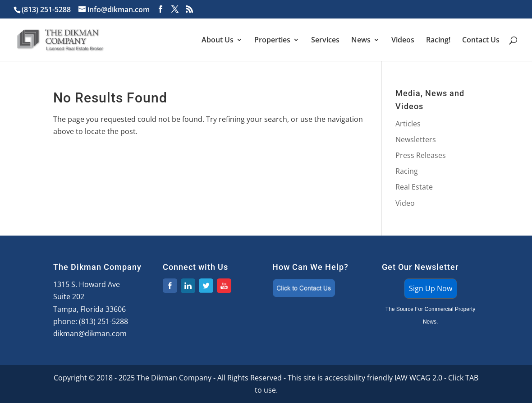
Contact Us (481, 41)
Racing (407, 171)
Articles (408, 124)
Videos (403, 41)
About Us (218, 41)
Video (405, 203)
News (361, 41)
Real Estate (414, 187)
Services (325, 41)
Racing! (438, 41)
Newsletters (416, 139)
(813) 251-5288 (103, 321)
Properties (272, 41)
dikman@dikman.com (90, 334)
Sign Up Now (431, 288)
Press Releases (421, 155)
